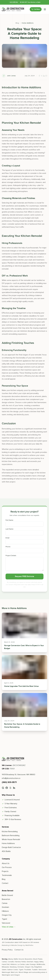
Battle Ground (7, 895)
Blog (17, 23)
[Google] (3, 788)
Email (7, 538)
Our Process (7, 867)
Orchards (21, 967)
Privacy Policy (7, 950)
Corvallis (11, 962)
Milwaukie (5, 967)
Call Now (36, 9)
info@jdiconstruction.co (11, 778)
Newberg (13, 967)
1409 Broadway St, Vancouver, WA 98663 (18, 775)
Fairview (18, 962)
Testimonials (7, 875)
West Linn (14, 972)
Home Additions (28, 23)
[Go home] (13, 759)
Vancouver (6, 923)
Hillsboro (5, 911)
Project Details (11, 556)
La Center (21, 964)
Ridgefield (38, 967)
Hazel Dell (6, 964)
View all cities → (9, 927)
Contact (5, 883)
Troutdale (28, 970)
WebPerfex (29, 945)
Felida (24, 962)
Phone (8, 547)
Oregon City (7, 915)
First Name (9, 520)
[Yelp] (10, 788)
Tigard (4, 919)
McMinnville (41, 964)
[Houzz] (14, 788)
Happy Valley (39, 962)
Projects (5, 871)
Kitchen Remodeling (10, 832)
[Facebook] (7, 788)
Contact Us (19, 950)
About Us (6, 863)
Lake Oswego (31, 964)
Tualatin (35, 970)
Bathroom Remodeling (11, 835)
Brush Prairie (38, 959)
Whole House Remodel (11, 839)
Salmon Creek (13, 970)
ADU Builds (6, 851)
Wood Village (23, 972)
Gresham (5, 907)
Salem (4, 970)
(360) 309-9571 (9, 782)
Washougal (6, 972)
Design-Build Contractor (11, 847)
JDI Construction (16, 939)
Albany (11, 959)
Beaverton (6, 899)
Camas (5, 903)
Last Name (9, 529)
